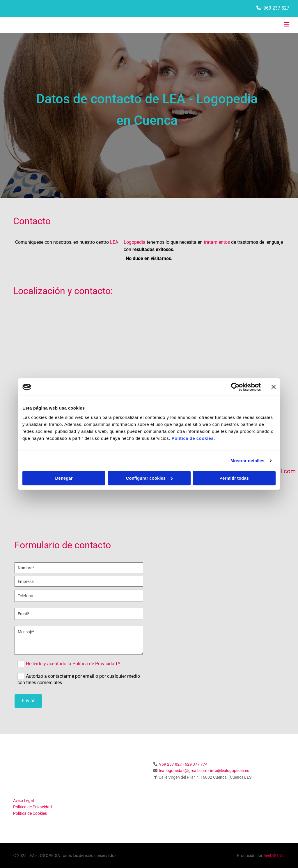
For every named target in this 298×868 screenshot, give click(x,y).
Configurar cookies (149, 478)
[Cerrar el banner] (274, 387)
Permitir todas (234, 478)
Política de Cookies (30, 813)
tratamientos (217, 242)
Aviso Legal (23, 801)
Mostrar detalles (248, 461)
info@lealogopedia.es (230, 771)
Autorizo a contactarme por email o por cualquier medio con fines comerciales (79, 679)
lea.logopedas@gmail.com (183, 771)
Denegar (64, 478)
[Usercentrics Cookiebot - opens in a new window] (235, 387)
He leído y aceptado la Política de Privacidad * (73, 664)
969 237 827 (276, 8)
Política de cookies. (193, 438)
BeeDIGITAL (274, 855)
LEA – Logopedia (128, 242)
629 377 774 (196, 764)
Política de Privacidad (32, 807)
